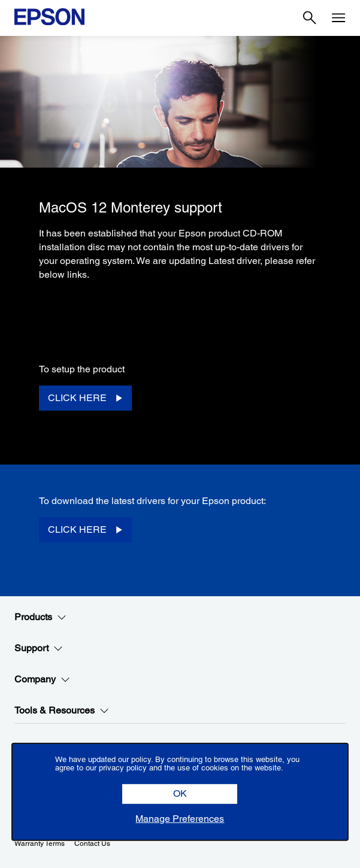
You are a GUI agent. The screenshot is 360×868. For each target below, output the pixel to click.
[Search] (310, 18)
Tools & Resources (62, 711)
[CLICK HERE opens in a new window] (85, 398)
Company (42, 679)
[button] (180, 794)
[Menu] (338, 18)
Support (39, 648)
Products (40, 617)
